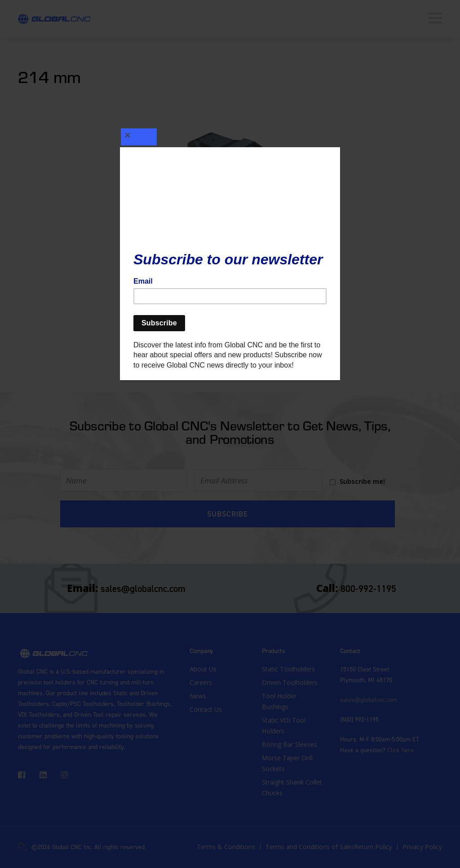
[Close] (142, 134)
